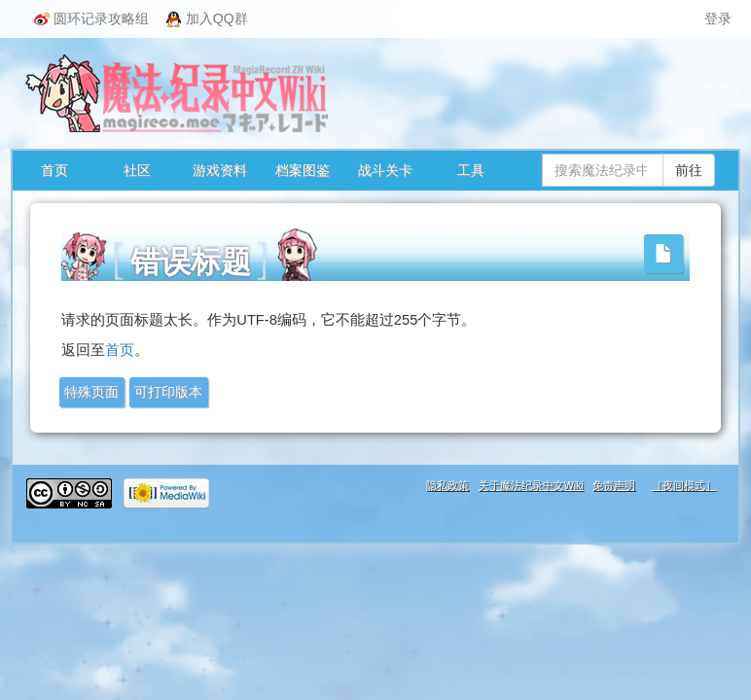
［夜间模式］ (684, 485)
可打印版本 (168, 392)
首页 (54, 170)
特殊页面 (91, 392)
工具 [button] (471, 170)
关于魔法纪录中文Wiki (531, 485)
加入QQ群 (207, 19)
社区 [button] (137, 170)
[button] (663, 254)
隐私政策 (447, 485)
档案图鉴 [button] (303, 170)
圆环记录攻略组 (91, 18)
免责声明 (614, 485)
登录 (718, 18)
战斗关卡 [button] (385, 170)
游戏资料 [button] (220, 170)
